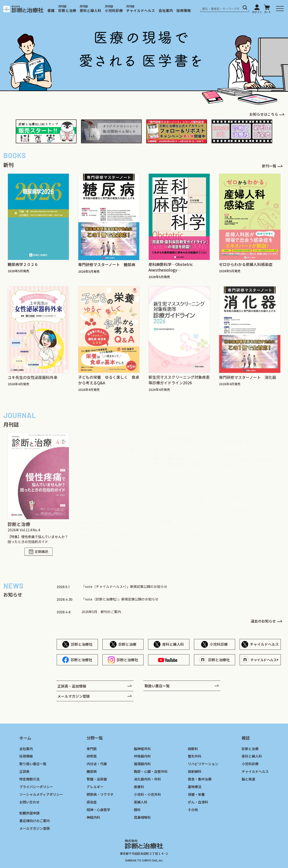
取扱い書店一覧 (157, 686)
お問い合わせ (29, 802)
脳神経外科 (142, 749)
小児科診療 (114, 10)
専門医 (92, 749)
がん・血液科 (198, 802)
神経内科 (93, 817)
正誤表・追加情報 (72, 686)
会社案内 (166, 10)
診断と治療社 (82, 644)
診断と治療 (67, 10)
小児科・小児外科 (147, 794)
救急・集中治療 (200, 779)
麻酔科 (193, 749)
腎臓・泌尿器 (97, 779)
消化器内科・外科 (147, 779)
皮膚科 (139, 787)
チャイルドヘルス (141, 10)
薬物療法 (195, 787)
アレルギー (95, 787)
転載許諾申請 (29, 813)
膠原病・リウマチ (100, 794)
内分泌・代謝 (97, 764)
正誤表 (24, 771)
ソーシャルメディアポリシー (41, 794)
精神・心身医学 (98, 810)
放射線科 (195, 771)
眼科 (137, 810)
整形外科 (195, 756)
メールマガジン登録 (74, 696)
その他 (193, 810)
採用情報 (184, 10)
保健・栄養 (196, 794)
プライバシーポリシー (36, 787)
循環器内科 (142, 764)
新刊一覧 (269, 166)
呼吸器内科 (142, 756)
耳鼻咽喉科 (142, 817)
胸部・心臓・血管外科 (151, 771)
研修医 (92, 756)
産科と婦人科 (90, 10)
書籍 (51, 10)
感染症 (92, 802)
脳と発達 (248, 779)
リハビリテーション (203, 764)
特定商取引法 (29, 779)
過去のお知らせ (263, 621)
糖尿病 (92, 771)
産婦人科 (141, 802)
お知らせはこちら (264, 114)
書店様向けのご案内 (35, 821)
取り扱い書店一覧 (33, 764)
